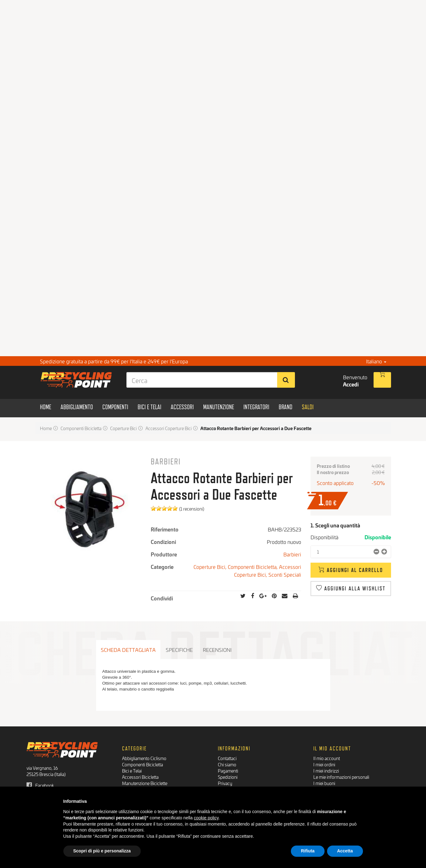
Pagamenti (228, 771)
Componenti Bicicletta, (253, 567)
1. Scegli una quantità (335, 525)
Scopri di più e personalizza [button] (102, 851)
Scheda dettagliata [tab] (128, 650)
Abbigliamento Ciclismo (144, 758)
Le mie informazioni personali (341, 777)
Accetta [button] (345, 851)
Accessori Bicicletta (140, 777)
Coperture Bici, (211, 567)
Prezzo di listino (333, 466)
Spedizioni (228, 777)
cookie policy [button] (206, 818)
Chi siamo (227, 764)
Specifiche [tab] (179, 650)
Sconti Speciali (285, 574)
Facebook (40, 785)
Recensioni (217, 650)
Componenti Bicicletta (142, 764)
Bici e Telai (132, 771)
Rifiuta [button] (308, 851)
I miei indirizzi (326, 771)
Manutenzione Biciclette (145, 783)
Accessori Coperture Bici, (268, 570)
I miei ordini (324, 764)
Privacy (225, 783)
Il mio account (327, 758)
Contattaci (227, 758)
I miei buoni (324, 783)
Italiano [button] (376, 361)
